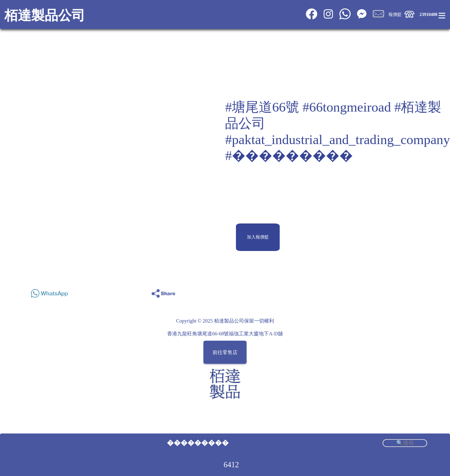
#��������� (289, 155)
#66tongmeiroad (347, 107)
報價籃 (395, 14)
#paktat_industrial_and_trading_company (337, 140)
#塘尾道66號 (262, 107)
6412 (231, 465)
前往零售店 (225, 352)
